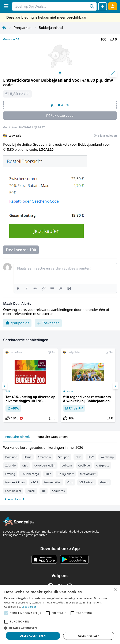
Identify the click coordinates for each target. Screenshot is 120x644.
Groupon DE (11, 39)
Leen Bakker (13, 491)
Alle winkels (15, 499)
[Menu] (6, 6)
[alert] (60, 614)
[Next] (115, 386)
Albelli (31, 491)
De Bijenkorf (66, 474)
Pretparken (23, 28)
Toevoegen (48, 323)
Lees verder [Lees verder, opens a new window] (29, 607)
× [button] (115, 589)
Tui (44, 491)
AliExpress (103, 465)
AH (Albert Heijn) (44, 465)
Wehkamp (107, 457)
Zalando (10, 465)
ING (8, 391)
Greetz (104, 482)
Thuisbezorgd (30, 474)
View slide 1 (60, 73)
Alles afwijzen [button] (89, 636)
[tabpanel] (60, 472)
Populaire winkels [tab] (18, 437)
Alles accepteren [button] (33, 636)
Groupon (68, 391)
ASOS (35, 482)
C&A (25, 465)
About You (58, 491)
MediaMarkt (88, 474)
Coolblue (84, 465)
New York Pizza (15, 482)
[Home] (4, 28)
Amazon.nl (45, 457)
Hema (27, 457)
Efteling (10, 474)
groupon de (17, 323)
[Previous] (5, 386)
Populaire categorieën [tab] (52, 437)
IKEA (48, 474)
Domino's (11, 457)
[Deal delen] (103, 6)
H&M (91, 457)
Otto (70, 482)
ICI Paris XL (87, 482)
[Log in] (113, 6)
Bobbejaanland (51, 28)
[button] (60, 628)
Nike (79, 457)
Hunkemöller (52, 482)
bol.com (67, 465)
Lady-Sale (15, 136)
